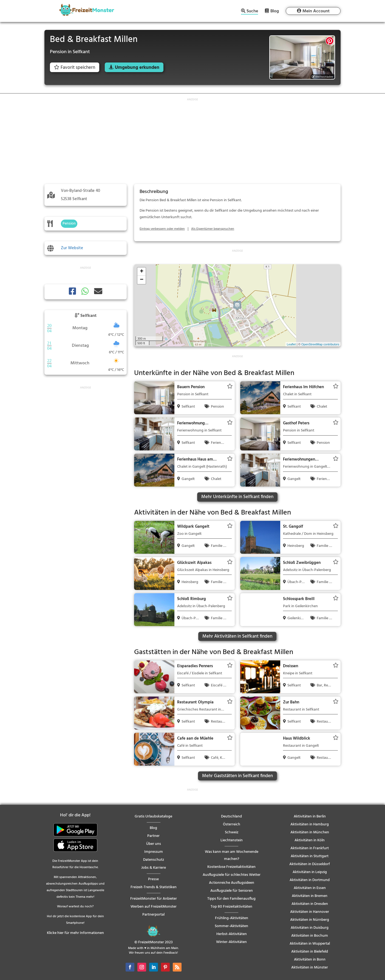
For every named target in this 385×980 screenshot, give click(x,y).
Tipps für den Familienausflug (231, 899)
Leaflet (291, 344)
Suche (252, 12)
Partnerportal (153, 915)
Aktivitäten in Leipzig (310, 872)
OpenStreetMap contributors (320, 344)
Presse (153, 879)
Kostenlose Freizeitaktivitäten (231, 867)
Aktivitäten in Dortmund (310, 880)
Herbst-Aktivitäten (232, 934)
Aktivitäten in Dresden (310, 904)
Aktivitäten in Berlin (310, 816)
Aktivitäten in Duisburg (310, 928)
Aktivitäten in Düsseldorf (310, 864)
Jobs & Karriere (154, 868)
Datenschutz (154, 860)
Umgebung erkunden (137, 68)
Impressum (154, 852)
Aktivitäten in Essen (310, 888)
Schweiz (232, 832)
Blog (275, 11)
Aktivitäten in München (310, 832)
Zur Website (72, 248)
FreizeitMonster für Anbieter (154, 899)
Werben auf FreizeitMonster (154, 907)
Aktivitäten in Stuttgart (310, 856)
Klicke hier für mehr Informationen (75, 933)
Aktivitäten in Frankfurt (310, 848)
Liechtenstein (232, 840)
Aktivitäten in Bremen (310, 896)
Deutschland (231, 816)
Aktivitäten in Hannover (310, 912)
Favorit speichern (75, 68)
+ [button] (142, 272)
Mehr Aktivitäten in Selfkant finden (237, 636)
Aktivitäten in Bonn (310, 960)
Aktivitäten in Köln (310, 840)
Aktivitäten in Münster (310, 968)
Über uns (154, 844)
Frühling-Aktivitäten (232, 918)
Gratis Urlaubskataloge (153, 816)
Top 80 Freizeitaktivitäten (231, 907)
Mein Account (316, 11)
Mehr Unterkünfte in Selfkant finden (237, 497)
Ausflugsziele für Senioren (232, 891)
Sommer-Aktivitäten (231, 926)
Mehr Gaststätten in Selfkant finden (237, 776)
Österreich (232, 824)
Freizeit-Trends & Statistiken (154, 887)
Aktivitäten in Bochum (310, 936)
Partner (153, 836)
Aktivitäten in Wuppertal (310, 944)
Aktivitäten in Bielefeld (310, 952)
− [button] (142, 280)
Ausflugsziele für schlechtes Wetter (232, 875)
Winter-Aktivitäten (231, 942)
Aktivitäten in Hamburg (310, 824)
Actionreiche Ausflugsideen (232, 883)
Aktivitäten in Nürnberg (310, 920)
